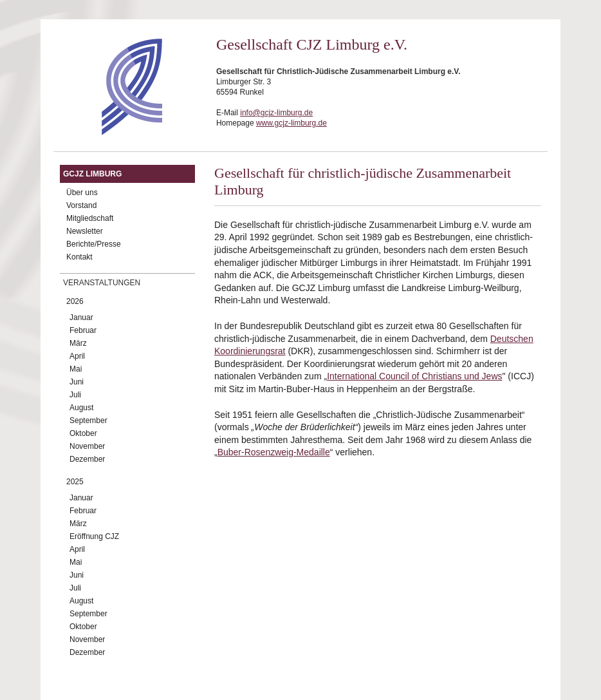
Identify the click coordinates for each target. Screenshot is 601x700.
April (77, 356)
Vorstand (81, 205)
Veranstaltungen (102, 283)
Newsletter (85, 231)
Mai (76, 369)
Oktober (83, 433)
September (88, 421)
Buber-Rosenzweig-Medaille (274, 452)
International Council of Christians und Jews (414, 376)
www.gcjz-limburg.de (291, 123)
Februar (83, 330)
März (78, 343)
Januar (81, 317)
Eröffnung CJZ (94, 536)
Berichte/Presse (94, 244)
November (87, 446)
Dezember (87, 459)
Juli (75, 395)
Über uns (82, 193)
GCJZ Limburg (92, 174)
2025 (75, 482)
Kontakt (79, 257)
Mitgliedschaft (90, 218)
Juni (77, 382)
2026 (75, 301)
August (81, 408)
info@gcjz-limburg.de (276, 113)
